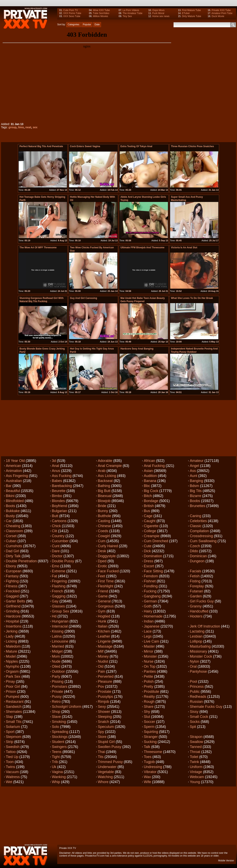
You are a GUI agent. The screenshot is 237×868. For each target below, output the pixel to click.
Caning (196, 516)
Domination (153, 556)
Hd (54, 616)
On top (150, 666)
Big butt (104, 491)
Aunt (194, 476)
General (104, 601)
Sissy (194, 712)
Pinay (10, 682)
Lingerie (104, 641)
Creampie (152, 536)
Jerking (12, 631)
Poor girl (13, 687)
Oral (193, 666)
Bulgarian (59, 511)
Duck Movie (218, 16)
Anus (56, 471)
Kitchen (104, 631)
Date (97, 24)
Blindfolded (15, 501)
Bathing (104, 486)
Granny (196, 606)
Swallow (196, 742)
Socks (195, 722)
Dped (102, 561)
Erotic (102, 566)
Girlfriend (13, 606)
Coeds (103, 531)
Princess (197, 687)
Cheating (13, 526)
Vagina (57, 772)
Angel (194, 466)
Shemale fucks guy (206, 707)
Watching (105, 777)
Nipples (12, 661)
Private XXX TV (68, 848)
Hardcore (13, 616)
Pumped (13, 697)
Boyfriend (59, 506)
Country (58, 536)
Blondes (58, 501)
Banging (196, 481)
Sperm (149, 727)
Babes (57, 481)
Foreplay (197, 586)
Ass (193, 471)
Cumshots (14, 546)
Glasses (58, 606)
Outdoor (58, 671)
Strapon (196, 737)
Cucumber (60, 541)
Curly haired (108, 546)
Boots (10, 506)
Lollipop (196, 641)
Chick (56, 526)
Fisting (195, 581)
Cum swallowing (203, 541)
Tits (101, 757)
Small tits (14, 722)
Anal (55, 466)
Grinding (13, 611)
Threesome (153, 752)
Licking (11, 641)
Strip (10, 742)
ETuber (186, 13)
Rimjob (103, 702)
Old (101, 666)
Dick (147, 551)
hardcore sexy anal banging (137, 349)
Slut (147, 717)
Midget (57, 651)
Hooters (196, 616)
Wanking (59, 777)
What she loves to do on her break (192, 298)
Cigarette (151, 526)
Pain (101, 671)
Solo (55, 727)
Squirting (151, 732)
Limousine (60, 641)
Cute (148, 546)
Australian (14, 481)
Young (195, 782)
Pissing (58, 682)
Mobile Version (226, 861)
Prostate (105, 692)
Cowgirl (104, 536)
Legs (148, 636)
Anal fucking (154, 466)
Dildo (194, 551)
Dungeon (197, 561)
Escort (149, 566)
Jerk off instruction (205, 626)
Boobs (195, 501)
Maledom (13, 646)
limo (21, 127)
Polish (149, 682)
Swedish (13, 747)
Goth (148, 606)
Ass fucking (62, 476)
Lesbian (196, 636)
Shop (56, 712)
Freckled (13, 591)
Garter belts (15, 601)
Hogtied (104, 616)
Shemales (14, 712)
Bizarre (196, 496)
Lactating (197, 631)
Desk (102, 551)
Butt (55, 516)
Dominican (198, 556)
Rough (149, 702)
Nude (56, 661)
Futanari (196, 591)
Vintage (196, 772)
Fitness (12, 586)
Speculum (106, 727)
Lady (10, 636)
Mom (56, 656)
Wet (9, 782)
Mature (11, 651)
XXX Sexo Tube (72, 16)
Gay (55, 601)
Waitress (13, 777)
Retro (56, 702)
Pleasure (105, 682)
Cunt (56, 546)
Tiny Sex (127, 16)
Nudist (103, 661)
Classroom (14, 531)
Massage (105, 646)
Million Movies (101, 16)
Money (103, 656)
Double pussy (63, 561)
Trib (55, 762)
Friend (103, 591)
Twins (10, 767)
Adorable (105, 461)
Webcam (197, 777)
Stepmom (14, 737)
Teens (57, 752)
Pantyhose (198, 671)
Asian (148, 471)
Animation (14, 471)
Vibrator (150, 772)
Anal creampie (110, 466)
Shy (147, 712)
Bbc (147, 486)
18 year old (15, 461)
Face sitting (153, 571)
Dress (149, 561)
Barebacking (62, 486)
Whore (103, 782)
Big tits (196, 491)
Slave (56, 717)
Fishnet (150, 581)
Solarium (13, 727)
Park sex (13, 676)
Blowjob (104, 501)
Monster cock (201, 656)
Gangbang (152, 596)
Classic (196, 526)
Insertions (14, 626)
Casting (104, 521)
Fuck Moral (158, 13)
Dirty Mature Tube (192, 16)
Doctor (57, 556)
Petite (148, 676)
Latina (57, 636)
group (12, 127)
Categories (74, 24)
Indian (149, 621)
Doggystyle (107, 556)
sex (35, 127)
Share (149, 707)
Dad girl (12, 551)
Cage (148, 516)
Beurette (59, 491)
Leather (104, 636)
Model (11, 656)
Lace (148, 631)
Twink (194, 762)
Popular (87, 24)
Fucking (150, 591)
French (57, 591)
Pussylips (105, 697)
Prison (11, 692)
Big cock (151, 491)
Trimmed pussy (110, 762)
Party (56, 676)
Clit (54, 531)
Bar (9, 486)
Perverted (106, 676)
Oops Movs (158, 10)
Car (9, 521)
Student (58, 742)
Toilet (194, 757)
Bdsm (194, 486)
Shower (104, 712)
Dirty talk (13, 556)
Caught (150, 521)
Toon (10, 762)
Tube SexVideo (101, 13)
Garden (196, 596)
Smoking (59, 722)
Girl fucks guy (202, 601)
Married (58, 646)
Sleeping (105, 717)
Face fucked (108, 571)
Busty (10, 516)
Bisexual (105, 496)
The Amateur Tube (132, 13)
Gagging (59, 596)
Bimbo (57, 496)
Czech (195, 546)
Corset (11, 536)
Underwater (107, 767)
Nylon (194, 661)
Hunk (102, 621)
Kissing (58, 631)
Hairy (148, 611)
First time (106, 581)
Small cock (199, 717)
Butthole (104, 516)
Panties (150, 671)
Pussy (57, 697)
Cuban (11, 541)
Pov (101, 687)
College (150, 531)
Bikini (10, 496)
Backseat (105, 481)
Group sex (60, 611)
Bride (102, 506)
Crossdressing (201, 536)
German (150, 601)
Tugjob (149, 762)
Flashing (59, 586)
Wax (147, 777)
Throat (195, 752)
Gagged (12, 596)
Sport (10, 732)
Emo (56, 566)
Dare (56, 551)
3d (54, 461)
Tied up (12, 757)
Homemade (153, 616)
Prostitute (151, 692)
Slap (9, 717)
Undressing (153, 767)
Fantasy (12, 576)
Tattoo (11, 752)
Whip (56, 782)
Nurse (149, 661)
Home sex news (161, 16)
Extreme (59, 571)
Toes (148, 757)
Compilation (199, 531)
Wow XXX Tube (101, 10)
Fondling (151, 586)
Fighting (12, 581)
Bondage (151, 501)
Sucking (150, 742)
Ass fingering (17, 476)
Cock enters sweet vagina (85, 146)
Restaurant (15, 702)
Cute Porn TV (70, 10)
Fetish (195, 576)
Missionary (198, 651)
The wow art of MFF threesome (38, 248)
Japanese (152, 626)
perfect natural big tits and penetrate (41, 146)
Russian (196, 702)
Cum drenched (156, 541)
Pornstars (60, 687)
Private (57, 692)
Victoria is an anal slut (184, 248)
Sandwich (14, 707)
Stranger (151, 737)
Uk (54, 767)
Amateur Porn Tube (222, 13)
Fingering (59, 581)
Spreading (60, 732)
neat (28, 127)
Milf (101, 651)
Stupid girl (106, 742)
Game (103, 596)
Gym (102, 611)
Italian (103, 626)
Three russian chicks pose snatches (192, 146)
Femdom (151, 576)
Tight (56, 757)
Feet (101, 576)
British (149, 506)
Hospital (12, 621)
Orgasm (12, 671)
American (13, 466)
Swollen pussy (110, 747)
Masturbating (200, 646)
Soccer (149, 722)
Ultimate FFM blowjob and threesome (143, 248)
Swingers (59, 747)
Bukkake (13, 511)
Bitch (148, 496)
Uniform (196, 767)
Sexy (102, 707)
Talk (147, 747)
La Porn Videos (131, 10)
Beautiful (13, 491)
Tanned (196, 747)
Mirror (149, 651)
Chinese (104, 526)
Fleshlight (106, 586)
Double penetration (21, 561)
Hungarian (60, 621)
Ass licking (107, 476)
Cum (102, 541)
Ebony (11, 566)
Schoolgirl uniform (67, 707)
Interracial (60, 626)
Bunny (103, 511)
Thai (101, 752)
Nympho (13, 666)
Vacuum (12, 772)
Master (149, 646)
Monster (150, 656)
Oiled (56, 666)
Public (195, 692)
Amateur (197, 461)
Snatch (103, 722)
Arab (102, 471)
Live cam (151, 641)
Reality (149, 697)
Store (102, 737)
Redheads (198, 697)
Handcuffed (199, 611)
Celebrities (198, 521)
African (149, 461)
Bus (147, 511)
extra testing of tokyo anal (136, 146)
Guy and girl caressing (83, 298)
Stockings (60, 737)
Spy (101, 732)
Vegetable (106, 772)
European (14, 571)
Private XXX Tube (221, 10)
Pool (193, 682)
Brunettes (198, 506)
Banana (150, 481)
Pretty (149, 687)
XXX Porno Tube (72, 13)
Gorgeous (106, 606)
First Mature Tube (191, 10)
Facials (196, 571)
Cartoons (59, 521)
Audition (150, 476)
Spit (193, 727)
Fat (54, 576)
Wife (147, 782)
